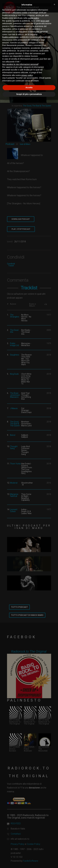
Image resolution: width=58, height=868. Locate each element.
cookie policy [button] (33, 18)
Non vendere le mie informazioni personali (20, 64)
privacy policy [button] (27, 75)
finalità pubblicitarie (10, 37)
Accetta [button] (29, 87)
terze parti (45, 21)
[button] (54, 4)
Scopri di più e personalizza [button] (29, 94)
